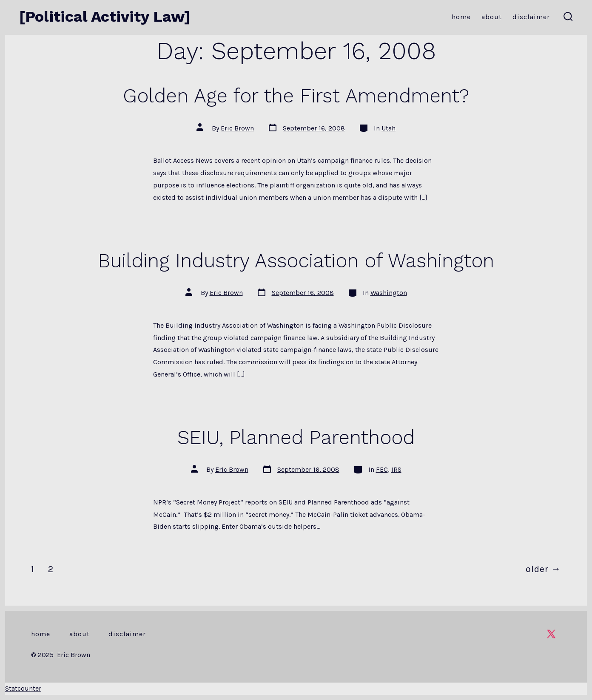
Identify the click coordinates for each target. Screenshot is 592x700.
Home (461, 17)
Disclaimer (531, 17)
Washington (389, 293)
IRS (396, 469)
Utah (388, 128)
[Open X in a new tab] (551, 634)
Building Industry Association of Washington (296, 261)
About (492, 17)
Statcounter (23, 688)
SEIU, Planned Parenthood (296, 437)
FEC (382, 469)
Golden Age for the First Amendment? (296, 96)
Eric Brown (237, 128)
